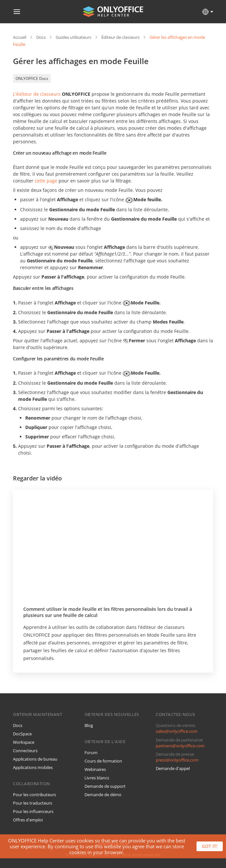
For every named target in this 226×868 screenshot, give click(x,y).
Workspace (24, 742)
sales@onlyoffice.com (177, 731)
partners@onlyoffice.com (180, 746)
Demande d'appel (173, 768)
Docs (41, 37)
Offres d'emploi (28, 820)
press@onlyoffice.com (177, 760)
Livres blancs (97, 778)
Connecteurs (25, 751)
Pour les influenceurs (33, 811)
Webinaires (95, 769)
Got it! (210, 846)
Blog (89, 725)
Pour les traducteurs (33, 803)
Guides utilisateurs (73, 37)
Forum (91, 753)
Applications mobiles (33, 767)
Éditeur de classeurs (120, 37)
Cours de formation (103, 761)
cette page (46, 181)
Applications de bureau (35, 759)
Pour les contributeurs (34, 795)
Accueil (20, 37)
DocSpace (22, 734)
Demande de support (105, 786)
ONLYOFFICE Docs (32, 78)
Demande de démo (103, 795)
